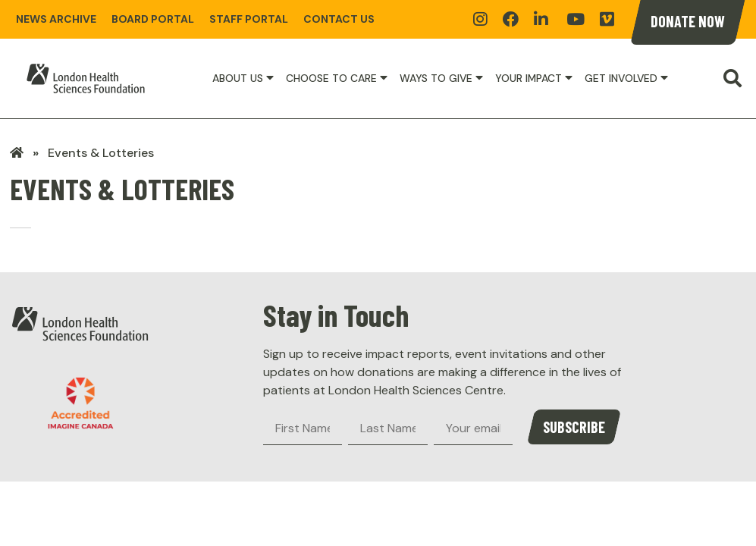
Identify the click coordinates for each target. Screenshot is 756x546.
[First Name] (303, 428)
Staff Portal (249, 19)
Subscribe (574, 427)
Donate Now (688, 21)
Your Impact (529, 78)
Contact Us (339, 19)
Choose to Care (331, 78)
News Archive (56, 19)
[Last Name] (387, 428)
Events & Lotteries (101, 153)
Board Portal (153, 19)
